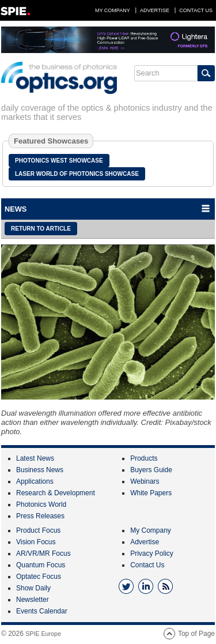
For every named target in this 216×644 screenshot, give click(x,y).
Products (144, 458)
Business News (40, 470)
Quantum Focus (41, 565)
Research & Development (56, 493)
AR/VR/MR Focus (43, 553)
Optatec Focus (39, 577)
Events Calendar (42, 611)
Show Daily (33, 588)
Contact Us (196, 10)
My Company (113, 10)
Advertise (155, 10)
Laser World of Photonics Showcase (77, 174)
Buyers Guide (151, 470)
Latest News (35, 458)
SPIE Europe (43, 634)
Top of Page (196, 634)
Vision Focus (36, 542)
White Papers (151, 493)
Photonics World (41, 504)
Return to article (41, 229)
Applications (35, 481)
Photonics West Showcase (59, 161)
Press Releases (40, 516)
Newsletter (33, 600)
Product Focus (38, 530)
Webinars (145, 481)
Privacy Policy (152, 553)
